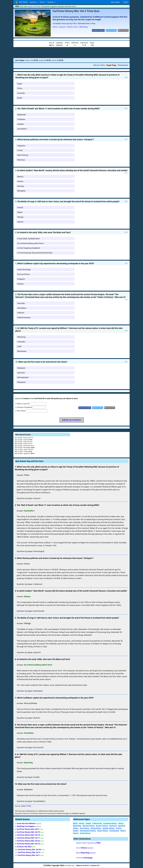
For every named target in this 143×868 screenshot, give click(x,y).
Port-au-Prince (23, 274)
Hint (126, 77)
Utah (19, 346)
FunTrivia (84, 858)
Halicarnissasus (24, 317)
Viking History (96, 828)
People (88, 823)
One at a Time (99, 65)
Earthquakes (114, 831)
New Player (115, 2)
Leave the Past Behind (26, 823)
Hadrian (21, 313)
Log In (126, 2)
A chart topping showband (29, 248)
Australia (21, 93)
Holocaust (113, 826)
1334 (92, 45)
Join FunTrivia (35, 6)
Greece (20, 181)
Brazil (20, 98)
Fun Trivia (21, 2)
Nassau (21, 284)
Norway (21, 186)
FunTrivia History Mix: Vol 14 (28, 844)
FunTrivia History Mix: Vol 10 (28, 835)
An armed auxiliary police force (31, 243)
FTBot (75, 23)
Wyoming (21, 337)
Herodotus (22, 308)
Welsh (20, 212)
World (75, 823)
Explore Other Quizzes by (88, 843)
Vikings (20, 217)
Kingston (21, 279)
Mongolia (21, 191)
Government (97, 823)
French (20, 207)
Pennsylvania (23, 377)
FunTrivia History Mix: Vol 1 (29, 855)
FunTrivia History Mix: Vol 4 (29, 852)
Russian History (102, 826)
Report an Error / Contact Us (88, 865)
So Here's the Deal (24, 847)
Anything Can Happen (26, 826)
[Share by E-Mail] (123, 30)
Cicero (20, 150)
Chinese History (88, 826)
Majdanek (22, 115)
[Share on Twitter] (111, 30)
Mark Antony (23, 155)
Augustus (21, 146)
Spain (20, 84)
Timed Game (123, 65)
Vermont (21, 373)
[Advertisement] (71, 52)
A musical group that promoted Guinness (35, 253)
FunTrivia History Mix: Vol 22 (28, 841)
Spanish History (109, 828)
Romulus (21, 160)
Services (51, 2)
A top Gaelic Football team (29, 238)
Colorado (21, 342)
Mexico (20, 177)
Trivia (42, 2)
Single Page (111, 65)
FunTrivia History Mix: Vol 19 (28, 832)
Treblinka (21, 119)
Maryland (21, 382)
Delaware (21, 368)
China (20, 88)
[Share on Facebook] (98, 30)
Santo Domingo (24, 269)
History (82, 823)
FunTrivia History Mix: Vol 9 (28, 829)
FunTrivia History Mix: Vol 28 (29, 850)
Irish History (85, 828)
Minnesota (22, 351)
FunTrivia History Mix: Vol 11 (28, 838)
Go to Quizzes (85, 848)
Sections (33, 2)
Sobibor (21, 124)
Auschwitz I (22, 129)
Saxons (20, 222)
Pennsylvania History (88, 831)
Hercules (21, 303)
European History (110, 823)
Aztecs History (103, 831)
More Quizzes (86, 853)
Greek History (85, 833)
